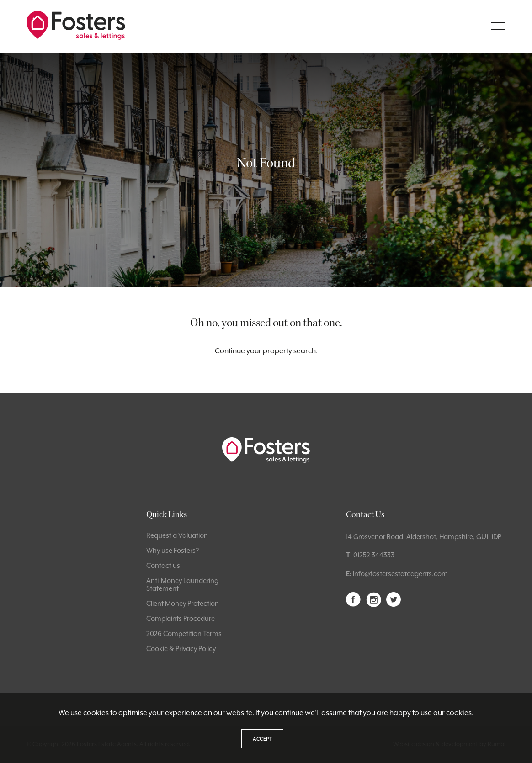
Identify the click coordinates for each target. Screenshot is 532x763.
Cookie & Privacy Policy (181, 649)
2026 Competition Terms (184, 633)
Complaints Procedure (181, 618)
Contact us (163, 565)
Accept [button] (262, 739)
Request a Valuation (177, 535)
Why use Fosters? (173, 550)
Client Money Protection (183, 603)
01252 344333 (374, 555)
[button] (498, 26)
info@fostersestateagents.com (400, 574)
